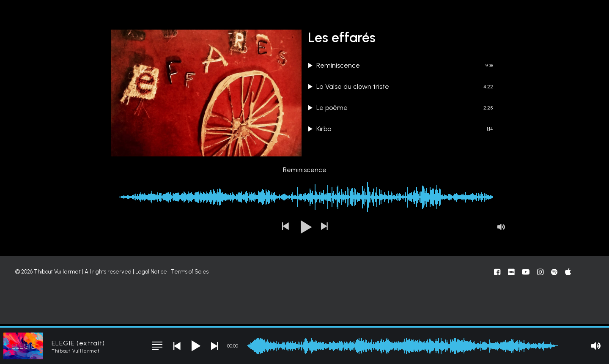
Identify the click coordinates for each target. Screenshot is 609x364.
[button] (285, 267)
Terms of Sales (190, 311)
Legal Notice (151, 311)
